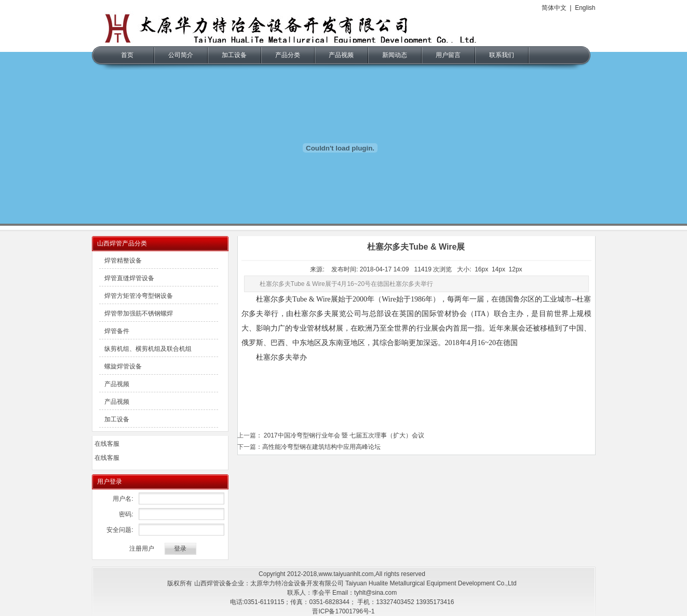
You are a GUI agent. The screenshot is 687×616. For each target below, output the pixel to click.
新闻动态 (395, 55)
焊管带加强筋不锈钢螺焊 (139, 313)
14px (499, 269)
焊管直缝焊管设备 (129, 278)
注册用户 (142, 549)
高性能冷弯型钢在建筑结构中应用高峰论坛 (321, 447)
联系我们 (502, 55)
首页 (127, 55)
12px (516, 269)
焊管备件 (117, 331)
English (585, 8)
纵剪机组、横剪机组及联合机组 (148, 349)
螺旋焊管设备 (123, 366)
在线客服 (107, 444)
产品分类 (288, 55)
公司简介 (181, 55)
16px (481, 269)
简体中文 (554, 8)
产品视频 (341, 55)
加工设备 (234, 55)
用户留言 (448, 55)
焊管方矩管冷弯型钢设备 (139, 296)
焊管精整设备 (123, 261)
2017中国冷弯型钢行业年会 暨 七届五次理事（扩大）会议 (343, 435)
